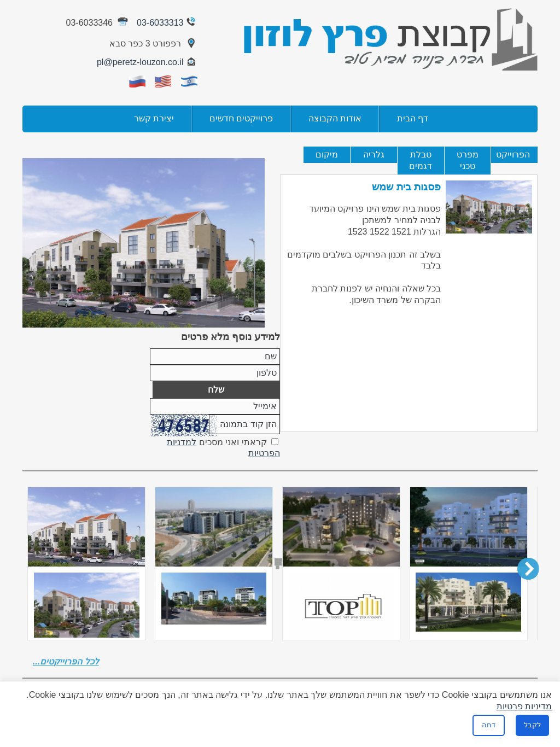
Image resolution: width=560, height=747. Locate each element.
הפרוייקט (513, 154)
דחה (489, 725)
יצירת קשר (154, 118)
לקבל (532, 725)
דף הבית (413, 118)
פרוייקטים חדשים (241, 118)
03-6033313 (168, 23)
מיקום (327, 154)
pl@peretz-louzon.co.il (148, 62)
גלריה (374, 154)
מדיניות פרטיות (524, 706)
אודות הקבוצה (335, 118)
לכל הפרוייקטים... (66, 661)
